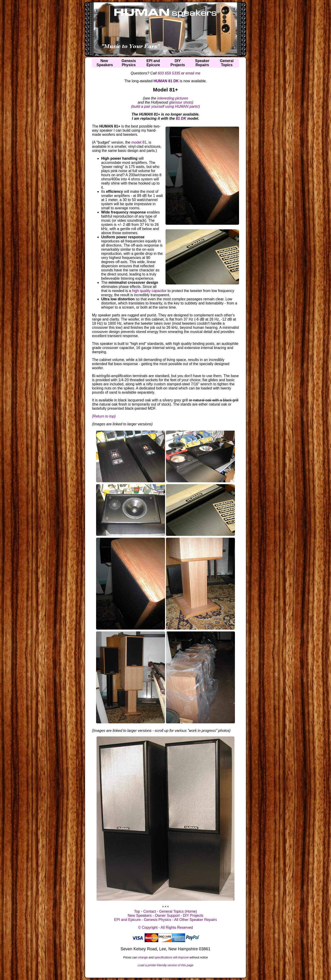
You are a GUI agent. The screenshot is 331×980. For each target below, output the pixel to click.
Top (137, 911)
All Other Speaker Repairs (196, 920)
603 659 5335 (169, 73)
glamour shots (181, 102)
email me (193, 73)
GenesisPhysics (129, 63)
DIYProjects (178, 63)
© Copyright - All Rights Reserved (166, 927)
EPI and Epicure (127, 920)
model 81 (139, 142)
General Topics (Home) (178, 911)
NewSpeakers (105, 63)
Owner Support (167, 916)
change (143, 957)
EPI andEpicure (153, 63)
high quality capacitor (149, 291)
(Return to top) (104, 416)
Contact (150, 911)
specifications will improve (172, 957)
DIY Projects (193, 916)
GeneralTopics (227, 63)
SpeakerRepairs (202, 63)
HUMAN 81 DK (166, 81)
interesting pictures (173, 98)
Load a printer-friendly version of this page (166, 965)
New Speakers (140, 916)
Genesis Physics (157, 920)
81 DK (181, 118)
